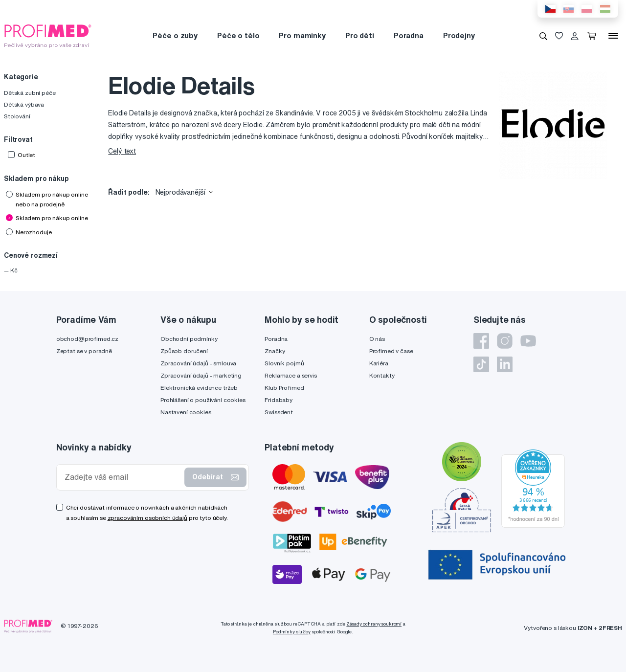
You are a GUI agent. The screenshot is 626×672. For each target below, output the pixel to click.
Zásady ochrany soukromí (374, 624)
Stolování (17, 116)
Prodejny (459, 35)
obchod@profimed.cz (87, 339)
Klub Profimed (284, 388)
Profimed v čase (391, 351)
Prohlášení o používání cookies (203, 400)
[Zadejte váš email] (123, 477)
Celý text (122, 151)
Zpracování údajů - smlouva (198, 363)
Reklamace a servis (291, 375)
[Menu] (613, 36)
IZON (585, 628)
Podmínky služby (292, 632)
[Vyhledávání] (543, 36)
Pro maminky (302, 35)
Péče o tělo (238, 35)
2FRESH (610, 628)
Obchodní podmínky (189, 339)
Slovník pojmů (284, 363)
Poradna (409, 35)
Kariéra (379, 363)
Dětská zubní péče (30, 93)
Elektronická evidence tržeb (199, 388)
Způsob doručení (184, 351)
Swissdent (279, 412)
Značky (275, 351)
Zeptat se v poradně (84, 351)
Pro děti (360, 35)
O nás (377, 339)
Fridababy (279, 400)
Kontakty (382, 375)
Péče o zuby (175, 35)
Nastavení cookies (186, 412)
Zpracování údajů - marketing (201, 375)
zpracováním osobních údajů (147, 518)
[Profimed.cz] (48, 35)
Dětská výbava (24, 104)
